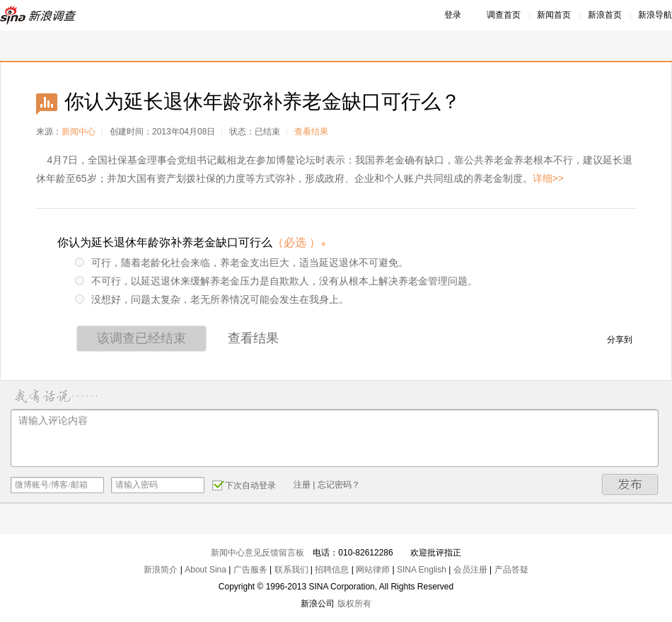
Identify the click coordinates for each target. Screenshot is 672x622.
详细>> (548, 178)
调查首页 (504, 15)
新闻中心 (79, 132)
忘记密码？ (339, 485)
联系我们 (291, 570)
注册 (302, 485)
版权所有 (354, 604)
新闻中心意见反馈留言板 (257, 553)
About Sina (205, 570)
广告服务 (250, 570)
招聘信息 (332, 570)
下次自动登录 (244, 485)
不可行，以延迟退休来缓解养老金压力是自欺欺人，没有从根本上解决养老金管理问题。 (276, 281)
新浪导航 (655, 15)
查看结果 (311, 132)
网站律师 (373, 570)
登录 (453, 15)
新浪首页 (605, 15)
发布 (630, 484)
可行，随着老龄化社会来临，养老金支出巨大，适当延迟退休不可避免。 (242, 263)
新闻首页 (554, 15)
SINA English (422, 570)
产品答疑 (511, 570)
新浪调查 (39, 15)
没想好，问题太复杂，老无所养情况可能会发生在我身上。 (212, 299)
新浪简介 (161, 570)
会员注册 (470, 570)
